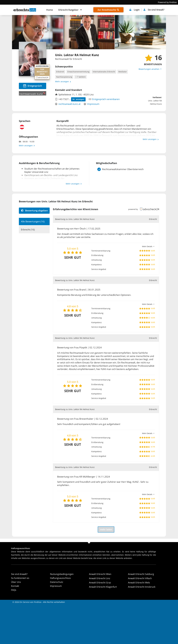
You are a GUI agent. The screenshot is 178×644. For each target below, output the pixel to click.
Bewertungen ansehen (150, 69)
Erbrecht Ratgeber (70, 10)
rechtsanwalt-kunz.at (69, 104)
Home (50, 10)
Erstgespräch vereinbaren (106, 99)
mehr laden (106, 529)
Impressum (93, 104)
